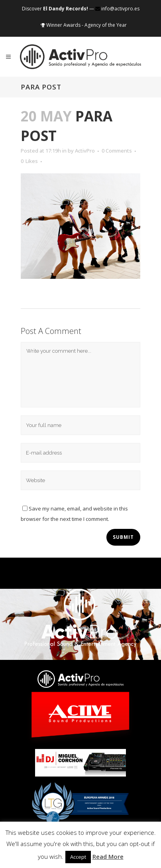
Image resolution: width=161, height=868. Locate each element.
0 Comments (117, 151)
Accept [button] (78, 857)
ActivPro (85, 151)
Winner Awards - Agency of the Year (84, 25)
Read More (108, 856)
